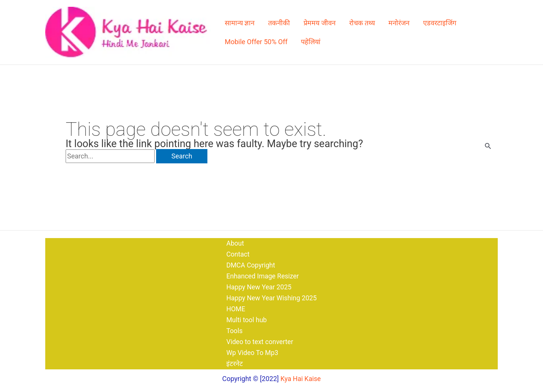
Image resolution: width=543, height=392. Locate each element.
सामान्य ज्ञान (240, 23)
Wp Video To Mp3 (252, 353)
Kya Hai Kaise (301, 379)
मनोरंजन (399, 23)
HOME (235, 308)
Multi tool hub (246, 319)
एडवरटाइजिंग (440, 23)
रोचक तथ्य (362, 23)
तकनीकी (279, 23)
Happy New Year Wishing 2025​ (271, 297)
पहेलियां (311, 42)
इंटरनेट (233, 364)
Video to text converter (259, 341)
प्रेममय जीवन (319, 23)
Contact (237, 252)
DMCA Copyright (250, 263)
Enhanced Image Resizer (262, 274)
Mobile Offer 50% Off (256, 42)
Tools (233, 330)
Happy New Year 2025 (258, 285)
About (234, 241)
